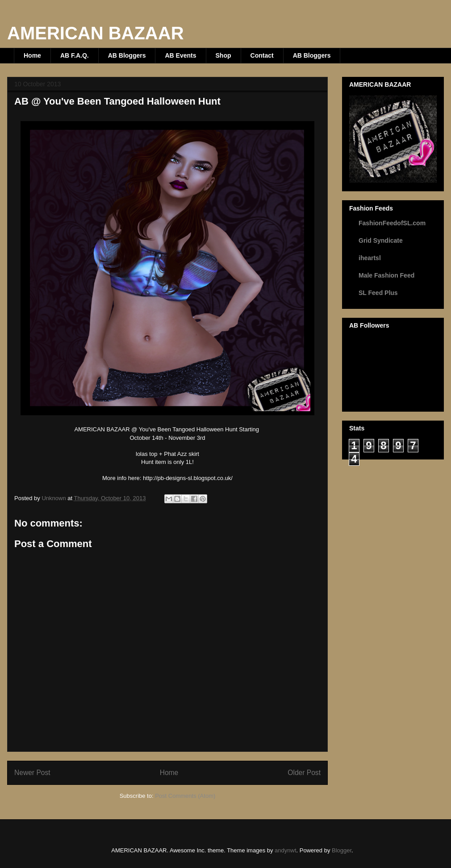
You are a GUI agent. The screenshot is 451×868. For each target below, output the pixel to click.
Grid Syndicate (381, 240)
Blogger (342, 850)
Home (32, 55)
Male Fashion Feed (386, 275)
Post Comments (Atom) (185, 796)
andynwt (285, 850)
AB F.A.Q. (75, 55)
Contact (262, 55)
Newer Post (32, 773)
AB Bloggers (127, 55)
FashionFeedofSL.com (392, 223)
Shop (223, 55)
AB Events (180, 55)
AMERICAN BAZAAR (96, 33)
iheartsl (370, 258)
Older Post (304, 773)
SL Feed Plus (378, 293)
